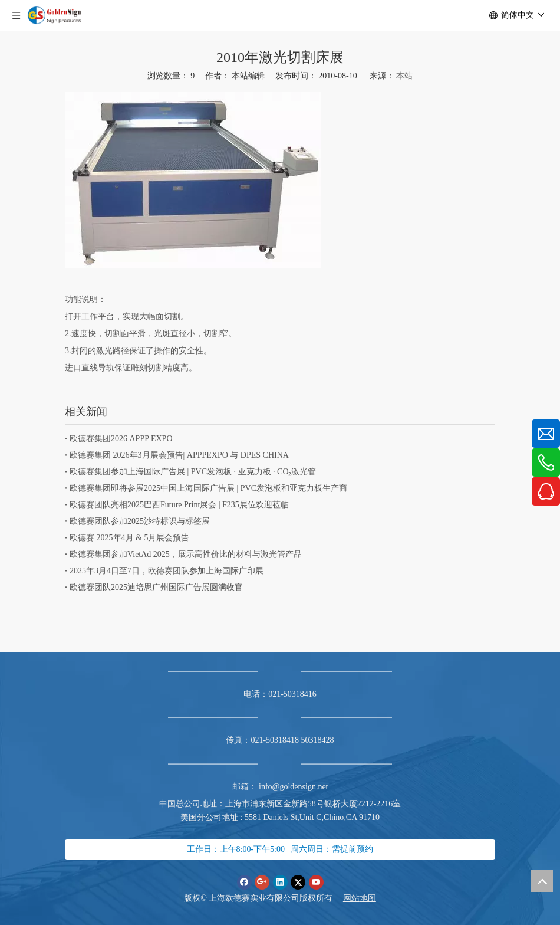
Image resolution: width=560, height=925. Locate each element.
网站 (351, 898)
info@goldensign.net (294, 787)
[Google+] (262, 882)
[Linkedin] (280, 882)
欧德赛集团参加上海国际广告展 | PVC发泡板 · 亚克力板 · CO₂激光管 (193, 472)
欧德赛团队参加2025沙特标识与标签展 (140, 521)
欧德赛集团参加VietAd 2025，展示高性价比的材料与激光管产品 (186, 554)
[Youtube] (316, 882)
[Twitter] (298, 882)
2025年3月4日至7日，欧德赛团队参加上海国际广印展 (167, 571)
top (542, 881)
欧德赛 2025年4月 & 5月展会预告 (129, 538)
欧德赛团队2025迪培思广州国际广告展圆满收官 (156, 587)
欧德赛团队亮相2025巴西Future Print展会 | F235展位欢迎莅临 (179, 505)
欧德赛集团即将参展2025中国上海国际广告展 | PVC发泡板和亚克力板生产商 (208, 488)
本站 (404, 76)
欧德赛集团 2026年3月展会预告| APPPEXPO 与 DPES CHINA (179, 455)
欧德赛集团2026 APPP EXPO (121, 439)
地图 (368, 898)
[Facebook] (244, 882)
